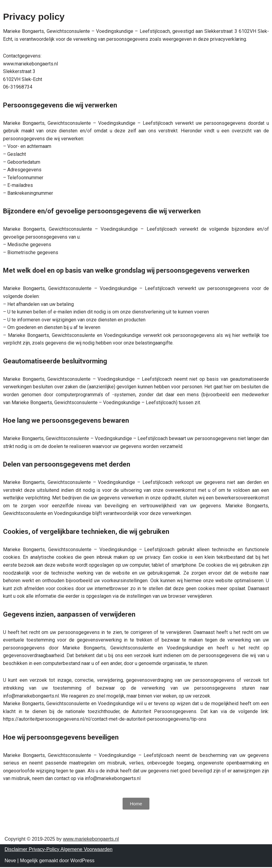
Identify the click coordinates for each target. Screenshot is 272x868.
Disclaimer (17, 850)
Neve (10, 861)
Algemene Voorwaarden (86, 850)
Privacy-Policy (45, 850)
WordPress (82, 861)
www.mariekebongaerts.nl (91, 840)
